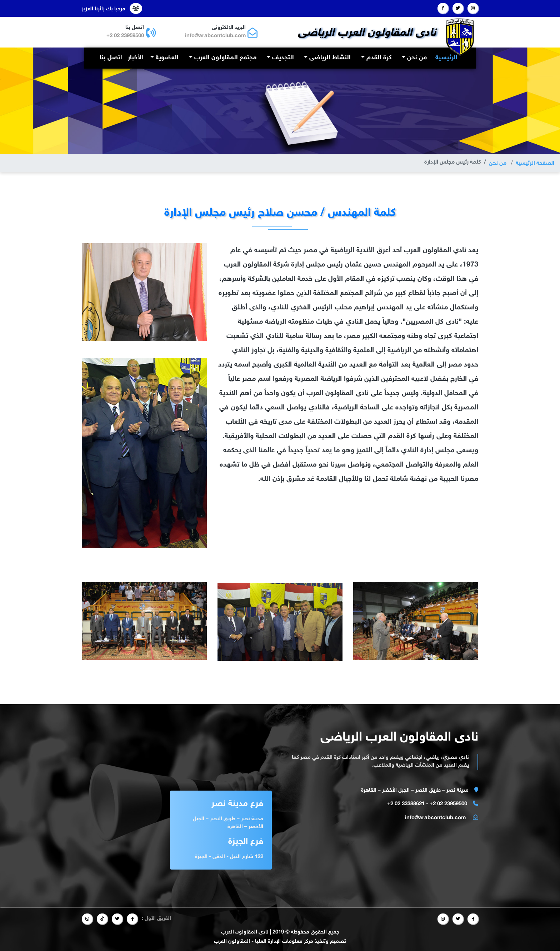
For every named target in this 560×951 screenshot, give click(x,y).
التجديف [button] (282, 58)
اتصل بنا (111, 58)
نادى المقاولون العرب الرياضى (367, 33)
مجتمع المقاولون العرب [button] (224, 58)
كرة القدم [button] (378, 58)
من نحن (497, 163)
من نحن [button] (416, 58)
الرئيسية (445, 57)
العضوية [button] (166, 58)
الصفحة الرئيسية (535, 163)
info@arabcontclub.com (215, 36)
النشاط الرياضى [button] (329, 58)
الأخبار (136, 58)
